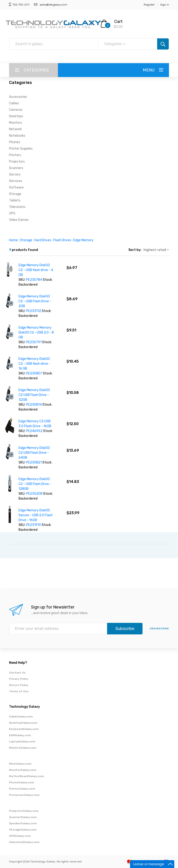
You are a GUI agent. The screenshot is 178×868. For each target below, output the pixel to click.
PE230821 (34, 462)
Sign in (165, 5)
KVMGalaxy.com (20, 735)
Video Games (19, 220)
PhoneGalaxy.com (22, 782)
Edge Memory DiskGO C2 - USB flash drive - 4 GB (36, 270)
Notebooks (17, 136)
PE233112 (33, 311)
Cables (14, 103)
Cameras (16, 110)
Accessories (18, 97)
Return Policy (19, 685)
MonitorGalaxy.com (23, 770)
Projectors (17, 162)
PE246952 (34, 431)
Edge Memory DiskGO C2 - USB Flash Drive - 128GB (35, 484)
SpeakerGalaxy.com (23, 823)
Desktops (16, 116)
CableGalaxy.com (21, 717)
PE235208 (34, 494)
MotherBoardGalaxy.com (26, 776)
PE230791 (34, 342)
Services (16, 181)
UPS (12, 213)
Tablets (15, 200)
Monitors (16, 123)
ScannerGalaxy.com (23, 817)
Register (149, 5)
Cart (118, 22)
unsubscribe (159, 629)
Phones (15, 142)
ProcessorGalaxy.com (24, 795)
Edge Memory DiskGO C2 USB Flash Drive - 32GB (34, 395)
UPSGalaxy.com (20, 836)
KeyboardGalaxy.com (24, 729)
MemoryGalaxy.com (23, 748)
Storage (15, 194)
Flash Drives (62, 240)
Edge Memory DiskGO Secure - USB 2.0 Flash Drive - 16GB (36, 515)
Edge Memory (83, 240)
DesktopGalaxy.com (23, 723)
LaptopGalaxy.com (22, 741)
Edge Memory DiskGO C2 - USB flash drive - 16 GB (34, 364)
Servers (15, 175)
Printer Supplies (21, 149)
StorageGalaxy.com (23, 830)
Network (15, 129)
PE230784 (34, 280)
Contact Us (17, 673)
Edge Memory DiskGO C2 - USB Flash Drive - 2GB (35, 301)
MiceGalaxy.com (20, 764)
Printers (15, 155)
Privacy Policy (19, 679)
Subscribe (125, 629)
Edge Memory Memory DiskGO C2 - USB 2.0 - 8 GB (36, 332)
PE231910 (33, 525)
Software (16, 187)
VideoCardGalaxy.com (24, 842)
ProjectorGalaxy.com (24, 811)
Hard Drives (43, 240)
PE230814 (34, 405)
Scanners (16, 168)
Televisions (17, 207)
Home (13, 240)
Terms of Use (19, 691)
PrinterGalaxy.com (22, 789)
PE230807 (34, 373)
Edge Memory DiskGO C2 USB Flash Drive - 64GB (34, 453)
